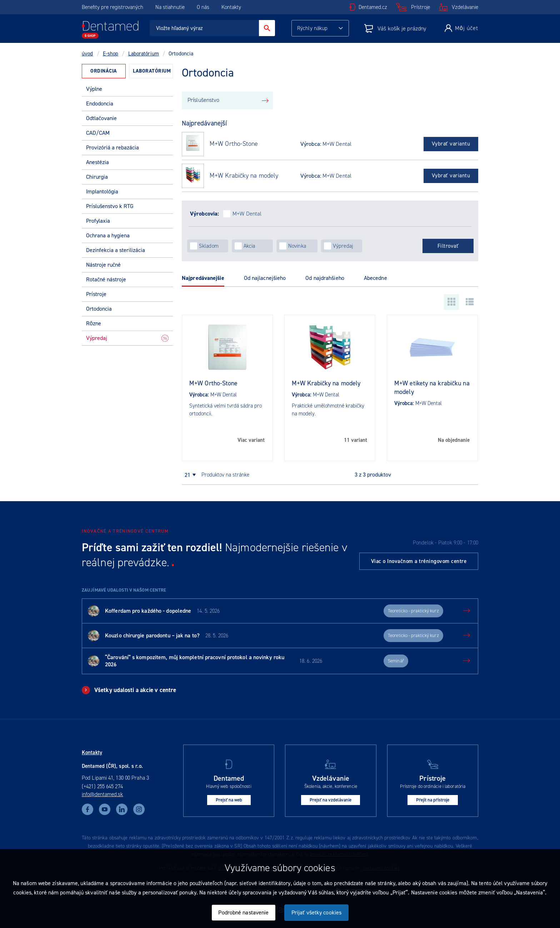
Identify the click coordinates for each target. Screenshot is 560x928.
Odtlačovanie (101, 118)
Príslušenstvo (203, 100)
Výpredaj (127, 338)
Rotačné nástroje (106, 279)
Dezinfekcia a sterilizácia (116, 250)
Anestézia (97, 162)
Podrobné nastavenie (243, 912)
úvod (87, 54)
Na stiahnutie (171, 7)
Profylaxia (98, 221)
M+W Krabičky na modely (244, 176)
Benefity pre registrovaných (112, 7)
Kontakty (231, 7)
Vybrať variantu (451, 144)
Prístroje (421, 7)
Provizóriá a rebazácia (112, 147)
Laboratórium (144, 54)
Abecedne (376, 278)
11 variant (356, 440)
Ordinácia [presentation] (104, 71)
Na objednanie (454, 440)
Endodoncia (100, 103)
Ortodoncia (99, 309)
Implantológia (102, 191)
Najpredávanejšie (203, 278)
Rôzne (94, 323)
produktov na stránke (225, 475)
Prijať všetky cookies (316, 912)
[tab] (104, 71)
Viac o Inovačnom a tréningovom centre (419, 561)
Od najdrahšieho (325, 278)
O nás (203, 7)
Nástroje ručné (103, 265)
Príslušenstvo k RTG (110, 206)
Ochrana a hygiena (108, 235)
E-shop (111, 54)
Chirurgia (97, 177)
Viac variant (251, 440)
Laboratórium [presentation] (152, 71)
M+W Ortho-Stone (234, 144)
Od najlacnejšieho (265, 278)
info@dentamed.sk (102, 794)
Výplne (94, 89)
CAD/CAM (98, 133)
